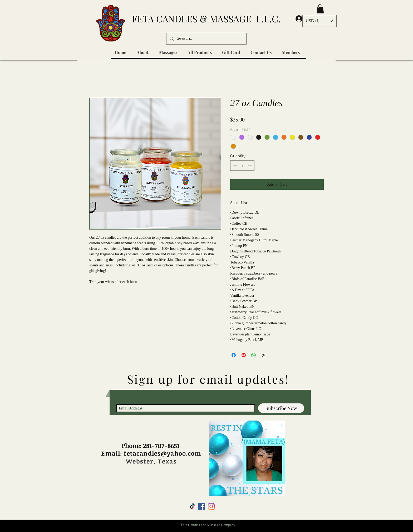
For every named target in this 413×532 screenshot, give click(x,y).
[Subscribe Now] (281, 408)
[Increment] (250, 166)
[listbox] (319, 21)
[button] (320, 9)
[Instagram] (211, 506)
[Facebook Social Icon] (202, 506)
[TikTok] (192, 506)
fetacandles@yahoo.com (163, 453)
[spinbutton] (242, 166)
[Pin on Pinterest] (244, 355)
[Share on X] (264, 355)
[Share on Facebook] (234, 355)
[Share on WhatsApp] (254, 355)
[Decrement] (235, 166)
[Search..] (206, 39)
